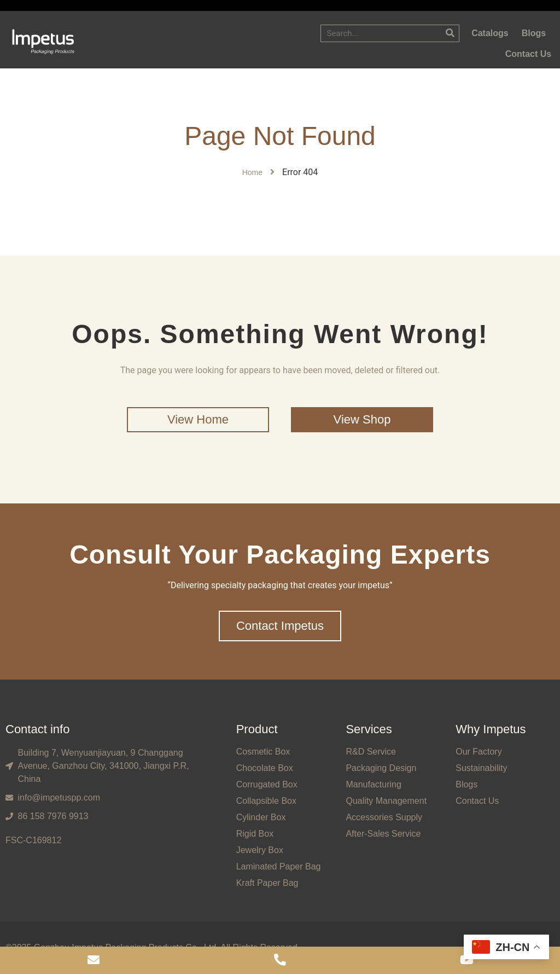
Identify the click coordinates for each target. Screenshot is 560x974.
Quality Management (386, 801)
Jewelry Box (260, 850)
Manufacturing (373, 784)
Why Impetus (491, 729)
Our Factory (479, 752)
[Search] (450, 33)
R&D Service (371, 752)
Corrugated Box (267, 784)
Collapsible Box (266, 801)
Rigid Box (255, 834)
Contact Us (477, 801)
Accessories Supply (384, 817)
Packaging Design (381, 768)
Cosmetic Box (263, 752)
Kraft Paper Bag (267, 883)
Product (257, 729)
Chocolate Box (265, 768)
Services (369, 729)
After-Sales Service (383, 834)
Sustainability (481, 768)
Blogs (466, 784)
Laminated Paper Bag (279, 866)
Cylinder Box (261, 817)
